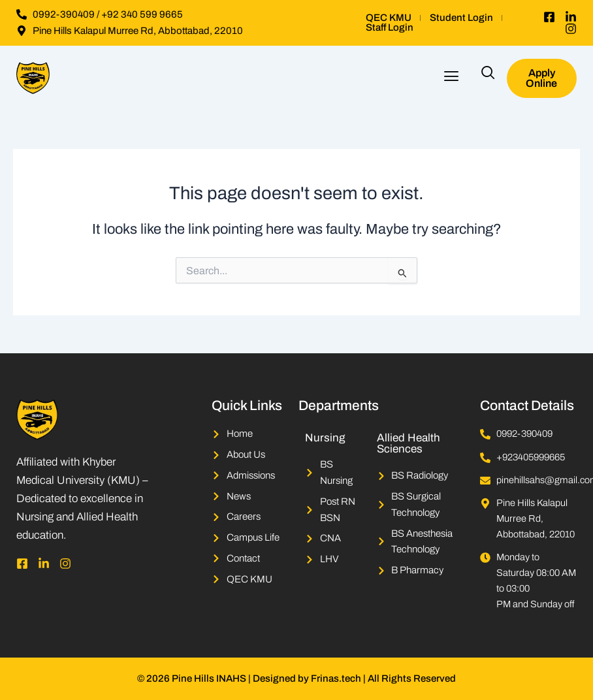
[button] (451, 78)
